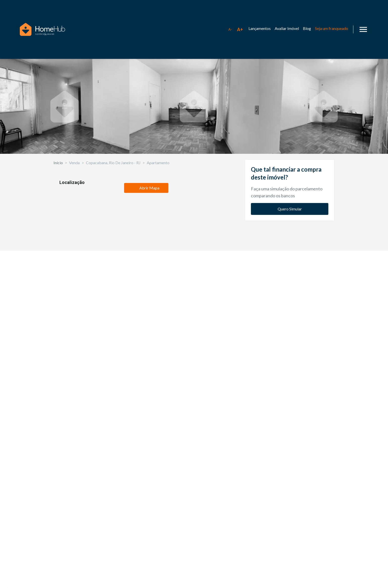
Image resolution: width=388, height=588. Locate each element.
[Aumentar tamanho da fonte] (240, 29)
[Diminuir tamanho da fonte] (230, 29)
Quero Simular (290, 258)
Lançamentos (260, 28)
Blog (307, 28)
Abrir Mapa (146, 463)
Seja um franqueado (332, 28)
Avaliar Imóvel (287, 28)
